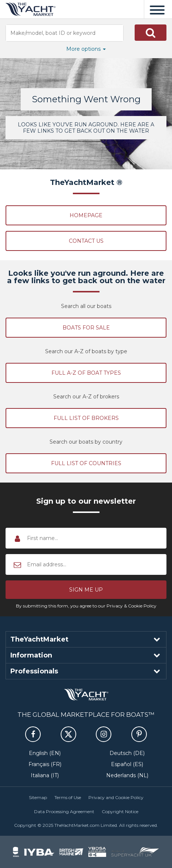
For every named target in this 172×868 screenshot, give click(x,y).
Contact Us (86, 241)
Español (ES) (127, 764)
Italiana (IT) (45, 775)
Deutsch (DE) (127, 753)
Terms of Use (68, 797)
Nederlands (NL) (127, 775)
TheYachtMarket (31, 9)
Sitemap (38, 797)
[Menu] (157, 9)
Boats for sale (86, 328)
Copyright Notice (120, 811)
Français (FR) (45, 764)
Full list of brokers (86, 418)
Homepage (86, 215)
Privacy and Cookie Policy (116, 797)
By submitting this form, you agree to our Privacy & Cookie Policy (86, 606)
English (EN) (45, 753)
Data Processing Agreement (64, 811)
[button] (151, 33)
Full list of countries (86, 463)
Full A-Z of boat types (86, 373)
